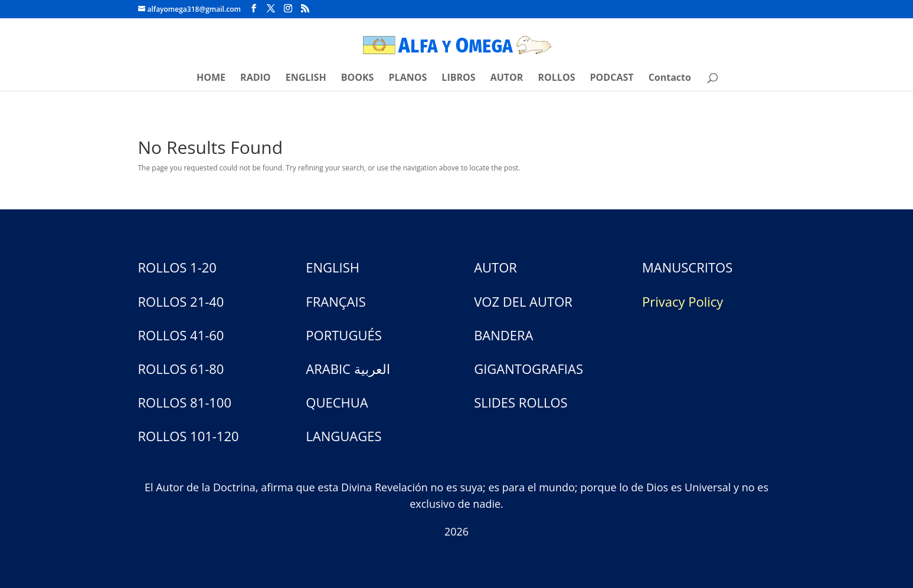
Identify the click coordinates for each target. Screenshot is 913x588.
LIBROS (458, 78)
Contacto (670, 78)
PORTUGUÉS (343, 335)
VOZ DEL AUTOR (523, 301)
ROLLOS (557, 78)
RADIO (255, 78)
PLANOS (408, 78)
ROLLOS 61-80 (181, 369)
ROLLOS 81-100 (185, 402)
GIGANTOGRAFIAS (529, 369)
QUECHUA (337, 402)
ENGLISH (306, 78)
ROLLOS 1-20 (177, 267)
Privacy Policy (683, 301)
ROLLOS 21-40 (181, 301)
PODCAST (612, 78)
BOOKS (358, 78)
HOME (211, 78)
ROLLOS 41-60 (181, 335)
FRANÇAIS (336, 301)
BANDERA (503, 335)
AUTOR (507, 78)
